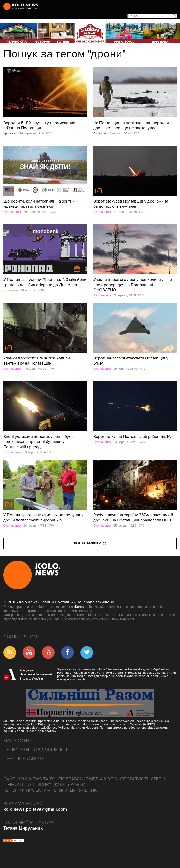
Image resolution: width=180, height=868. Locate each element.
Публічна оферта (24, 759)
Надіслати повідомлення (35, 750)
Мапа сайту (18, 741)
